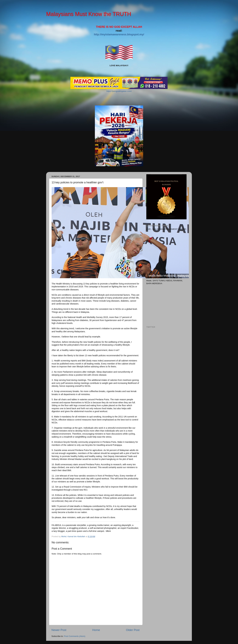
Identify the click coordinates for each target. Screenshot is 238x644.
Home (96, 630)
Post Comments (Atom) (75, 636)
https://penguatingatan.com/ (119, 91)
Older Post (133, 630)
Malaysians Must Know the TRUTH (89, 14)
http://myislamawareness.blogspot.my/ (119, 34)
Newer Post (59, 630)
